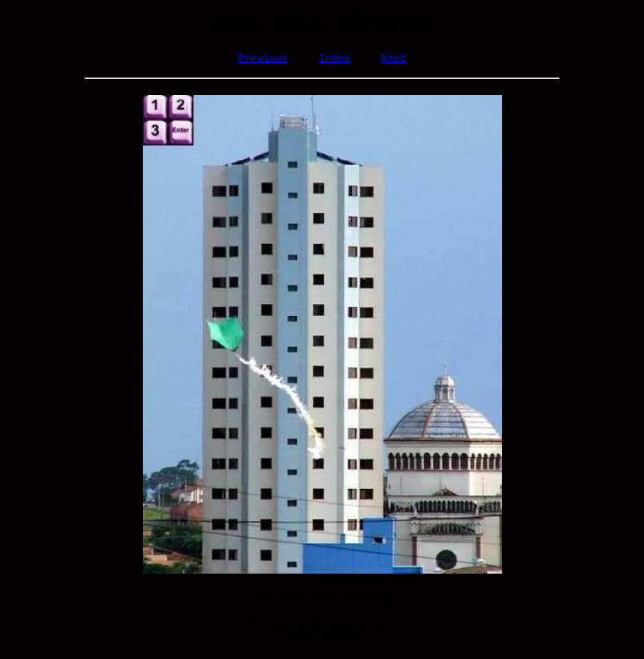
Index (335, 60)
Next (394, 60)
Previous (263, 60)
